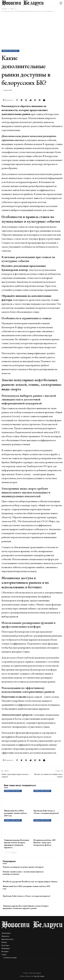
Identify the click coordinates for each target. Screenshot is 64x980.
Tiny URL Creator (39, 976)
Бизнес (4, 942)
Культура (5, 945)
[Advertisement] (32, 31)
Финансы (5, 936)
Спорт (4, 954)
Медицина (6, 948)
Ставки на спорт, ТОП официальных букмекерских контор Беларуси (11, 51)
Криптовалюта (8, 939)
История (5, 951)
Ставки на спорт (10, 958)
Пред (7, 852)
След (14, 852)
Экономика (6, 933)
